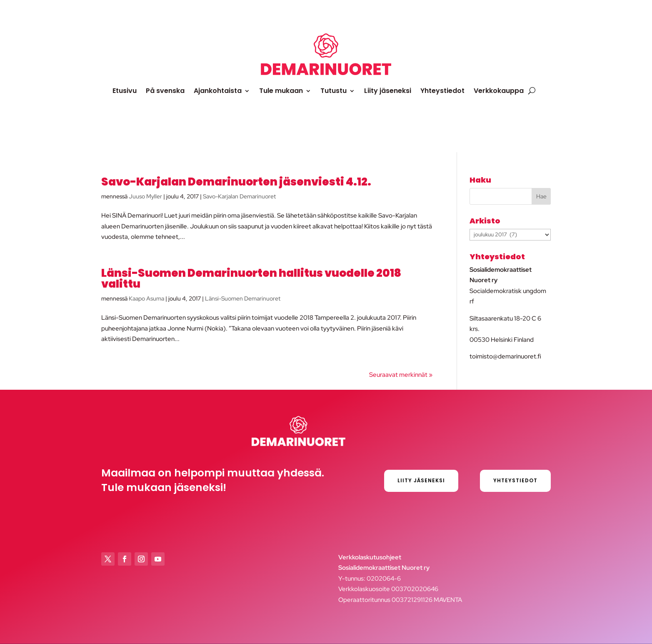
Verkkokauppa (499, 91)
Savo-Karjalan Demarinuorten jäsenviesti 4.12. (236, 182)
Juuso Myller (145, 196)
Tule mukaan (281, 91)
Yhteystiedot (442, 91)
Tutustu (333, 91)
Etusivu (125, 91)
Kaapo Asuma (146, 298)
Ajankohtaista (218, 91)
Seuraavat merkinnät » (401, 375)
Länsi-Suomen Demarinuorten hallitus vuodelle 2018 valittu (251, 278)
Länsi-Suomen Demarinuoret (243, 298)
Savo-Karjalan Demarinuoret (239, 196)
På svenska (165, 91)
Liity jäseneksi (388, 91)
